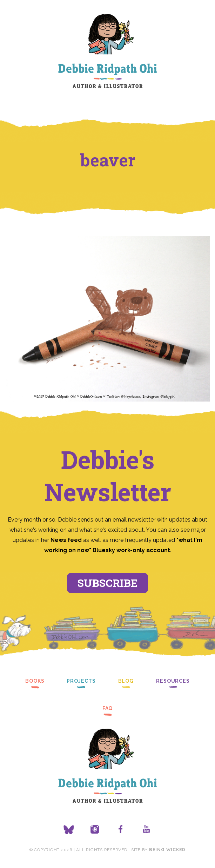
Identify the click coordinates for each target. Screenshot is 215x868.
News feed (66, 540)
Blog (126, 681)
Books (35, 681)
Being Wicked (167, 850)
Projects (81, 681)
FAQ (108, 708)
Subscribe (107, 583)
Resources (173, 681)
